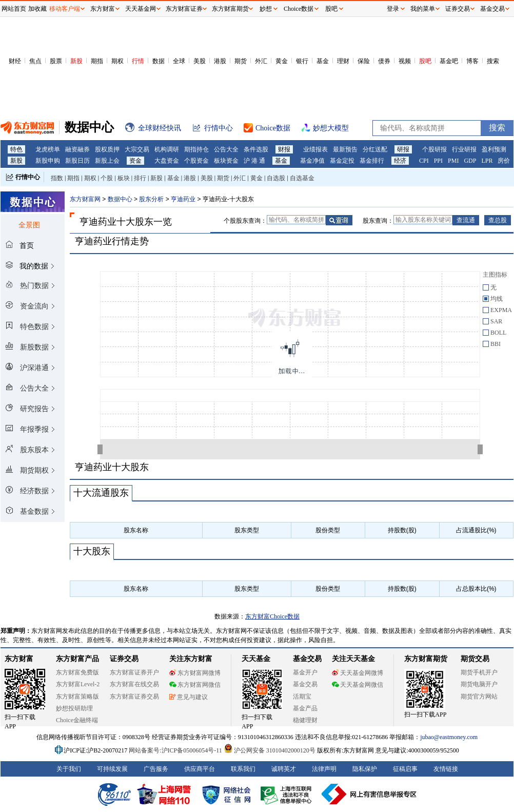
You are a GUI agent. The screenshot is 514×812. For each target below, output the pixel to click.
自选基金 (302, 178)
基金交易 (305, 684)
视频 (405, 61)
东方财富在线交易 (134, 684)
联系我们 (243, 769)
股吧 (425, 61)
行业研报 (464, 149)
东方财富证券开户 (134, 672)
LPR (487, 161)
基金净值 (312, 161)
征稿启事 (405, 769)
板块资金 (226, 161)
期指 (97, 61)
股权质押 (107, 149)
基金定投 (342, 161)
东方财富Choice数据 (272, 616)
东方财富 (19, 659)
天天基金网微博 (358, 673)
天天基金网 (141, 9)
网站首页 (14, 9)
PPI (438, 161)
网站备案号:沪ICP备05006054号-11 (176, 750)
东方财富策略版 (77, 697)
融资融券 (77, 149)
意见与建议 (189, 697)
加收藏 (37, 9)
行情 (138, 61)
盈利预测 (494, 149)
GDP (470, 161)
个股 (107, 178)
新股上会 (107, 161)
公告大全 (226, 149)
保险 (364, 61)
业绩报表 (315, 149)
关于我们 (69, 769)
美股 (200, 61)
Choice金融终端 (77, 720)
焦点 (35, 61)
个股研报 (434, 149)
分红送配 (375, 149)
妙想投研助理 (74, 708)
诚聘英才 (284, 769)
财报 (284, 149)
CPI (424, 161)
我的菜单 (423, 9)
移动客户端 (65, 9)
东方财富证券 (184, 9)
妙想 (266, 9)
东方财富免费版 (77, 672)
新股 (76, 61)
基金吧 (449, 61)
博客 (472, 61)
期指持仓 (196, 149)
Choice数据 (299, 9)
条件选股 (256, 149)
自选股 (276, 178)
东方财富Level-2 (78, 684)
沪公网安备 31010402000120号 (270, 750)
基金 (323, 61)
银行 (302, 61)
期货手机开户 (479, 672)
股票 (56, 61)
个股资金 (196, 161)
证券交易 (458, 9)
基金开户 (305, 672)
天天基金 (256, 659)
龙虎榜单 (48, 149)
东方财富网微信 (195, 685)
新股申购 (48, 161)
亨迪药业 (183, 199)
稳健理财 (305, 720)
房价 (504, 161)
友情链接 (446, 769)
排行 (140, 178)
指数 (57, 178)
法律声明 (324, 769)
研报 (403, 149)
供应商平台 (200, 769)
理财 (343, 61)
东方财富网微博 (195, 673)
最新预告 (345, 149)
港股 (220, 61)
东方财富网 (85, 199)
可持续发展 (112, 769)
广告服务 (156, 769)
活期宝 (302, 697)
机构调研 (167, 149)
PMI (453, 161)
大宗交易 (137, 149)
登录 (393, 9)
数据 (159, 61)
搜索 (493, 61)
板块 (124, 178)
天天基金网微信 (358, 685)
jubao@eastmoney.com (449, 737)
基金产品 (305, 708)
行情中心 (28, 177)
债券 (384, 61)
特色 (16, 149)
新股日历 (77, 161)
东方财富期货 (426, 659)
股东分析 (151, 199)
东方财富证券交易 (134, 697)
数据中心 (120, 199)
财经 (15, 61)
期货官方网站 (479, 697)
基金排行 (372, 161)
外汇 (261, 61)
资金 (135, 161)
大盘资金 (167, 161)
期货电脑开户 (479, 684)
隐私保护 (365, 769)
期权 (117, 61)
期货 (241, 61)
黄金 (282, 61)
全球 (179, 61)
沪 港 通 (254, 161)
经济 (400, 161)
